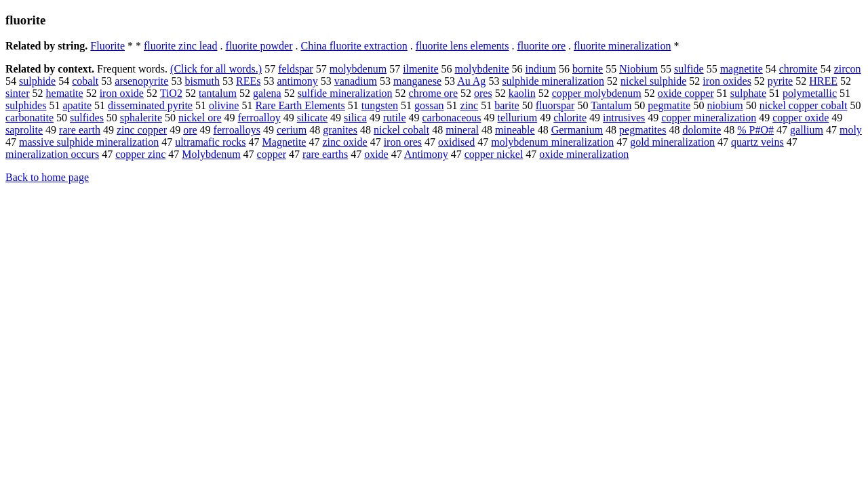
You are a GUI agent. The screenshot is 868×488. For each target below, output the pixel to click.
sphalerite (141, 118)
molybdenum (358, 69)
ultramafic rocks (210, 142)
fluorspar (555, 105)
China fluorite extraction (354, 46)
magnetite (742, 69)
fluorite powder (259, 46)
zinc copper (142, 130)
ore (190, 130)
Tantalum (611, 105)
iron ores (403, 142)
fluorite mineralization (623, 46)
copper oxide (801, 118)
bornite (588, 69)
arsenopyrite (141, 81)
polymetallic (810, 93)
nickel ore (200, 118)
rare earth (80, 130)
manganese (417, 81)
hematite (65, 93)
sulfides (87, 118)
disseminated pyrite (150, 105)
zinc (470, 105)
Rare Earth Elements (300, 105)
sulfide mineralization (345, 93)
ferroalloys (237, 130)
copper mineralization (709, 118)
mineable (515, 130)
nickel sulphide (653, 81)
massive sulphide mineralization (89, 142)
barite (507, 105)
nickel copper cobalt (804, 105)
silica (355, 118)
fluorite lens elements (462, 46)
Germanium (577, 130)
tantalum (218, 93)
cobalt (85, 81)
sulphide (37, 81)
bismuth (202, 81)
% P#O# (755, 130)
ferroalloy (259, 118)
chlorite (570, 118)
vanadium (356, 81)
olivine (224, 105)
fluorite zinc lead (180, 46)
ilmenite (420, 69)
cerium (292, 130)
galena (267, 93)
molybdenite (482, 69)
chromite (798, 69)
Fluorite (107, 46)
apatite (77, 105)
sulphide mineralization (553, 81)
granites (340, 130)
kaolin (522, 93)
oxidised (456, 142)
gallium (807, 130)
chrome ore (433, 93)
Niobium (638, 69)
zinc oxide (344, 142)
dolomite (702, 130)
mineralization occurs (52, 154)
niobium (725, 105)
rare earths (325, 154)
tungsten (380, 105)
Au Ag (471, 81)
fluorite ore (541, 46)
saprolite (24, 130)
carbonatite (29, 118)
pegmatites (643, 130)
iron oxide (122, 93)
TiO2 (171, 93)
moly (851, 130)
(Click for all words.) (216, 69)
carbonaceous (452, 118)
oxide (376, 154)
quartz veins (757, 142)
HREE (823, 81)
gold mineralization (672, 142)
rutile (395, 118)
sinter (18, 93)
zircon (848, 69)
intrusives (624, 118)
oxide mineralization (584, 154)
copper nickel (494, 154)
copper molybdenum (597, 93)
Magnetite (284, 142)
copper (272, 154)
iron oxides (727, 81)
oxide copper (686, 93)
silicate (312, 118)
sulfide (689, 69)
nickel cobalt (401, 130)
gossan (429, 105)
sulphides (26, 105)
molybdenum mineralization (552, 142)
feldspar (296, 69)
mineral (462, 130)
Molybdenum (211, 154)
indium (541, 69)
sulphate (748, 93)
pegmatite (669, 105)
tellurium (518, 118)
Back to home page (47, 177)
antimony (297, 81)
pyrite (780, 81)
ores (483, 93)
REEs (248, 81)
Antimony (426, 154)
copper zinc (140, 154)
